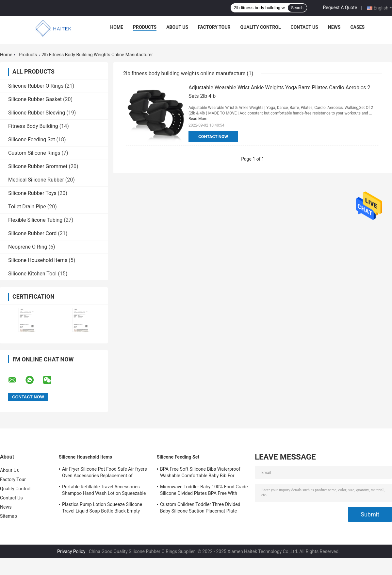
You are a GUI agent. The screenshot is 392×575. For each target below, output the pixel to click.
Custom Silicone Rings (34, 153)
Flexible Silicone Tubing (35, 220)
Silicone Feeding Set (32, 139)
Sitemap (8, 516)
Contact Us (304, 27)
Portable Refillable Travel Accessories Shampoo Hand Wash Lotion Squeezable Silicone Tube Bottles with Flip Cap (104, 491)
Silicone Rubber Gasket (35, 99)
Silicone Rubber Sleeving (37, 113)
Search (297, 8)
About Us (177, 27)
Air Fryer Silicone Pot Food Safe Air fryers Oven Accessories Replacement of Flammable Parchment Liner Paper (105, 473)
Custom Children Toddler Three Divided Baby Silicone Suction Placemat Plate (200, 508)
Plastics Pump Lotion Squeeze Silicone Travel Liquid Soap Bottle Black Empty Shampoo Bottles (102, 509)
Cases (357, 27)
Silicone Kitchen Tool (32, 274)
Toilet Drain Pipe (27, 207)
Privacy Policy (71, 551)
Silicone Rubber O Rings (36, 86)
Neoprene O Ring (28, 247)
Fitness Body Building (33, 126)
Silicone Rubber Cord (32, 233)
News (334, 27)
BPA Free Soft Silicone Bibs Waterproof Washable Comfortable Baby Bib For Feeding (200, 473)
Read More (198, 119)
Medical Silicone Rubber (36, 180)
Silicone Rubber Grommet (38, 166)
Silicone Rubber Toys (32, 193)
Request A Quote (340, 8)
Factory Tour (214, 27)
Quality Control (261, 27)
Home (117, 27)
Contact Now (213, 137)
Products (145, 27)
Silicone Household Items (38, 260)
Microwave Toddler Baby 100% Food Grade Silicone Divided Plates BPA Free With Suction (204, 491)
